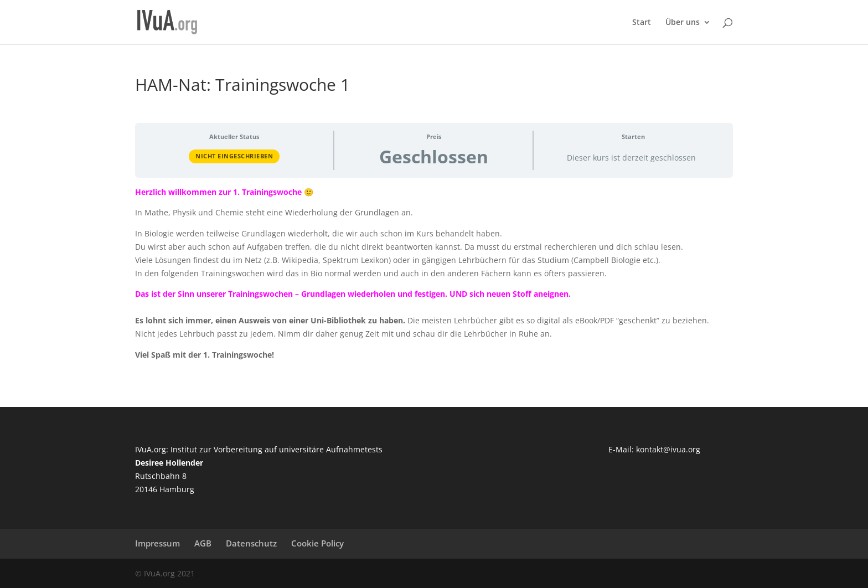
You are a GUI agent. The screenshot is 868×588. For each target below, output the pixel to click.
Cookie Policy (317, 543)
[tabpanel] (434, 274)
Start (642, 23)
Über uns (683, 23)
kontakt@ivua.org (668, 449)
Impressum (157, 543)
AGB (203, 543)
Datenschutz (251, 543)
